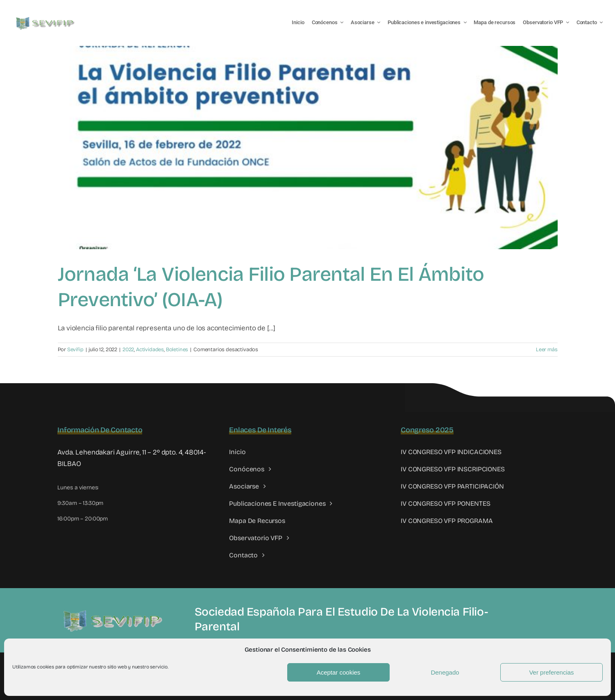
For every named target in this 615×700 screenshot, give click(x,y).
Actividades (150, 350)
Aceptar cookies (339, 672)
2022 (128, 350)
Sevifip (75, 350)
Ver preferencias (551, 672)
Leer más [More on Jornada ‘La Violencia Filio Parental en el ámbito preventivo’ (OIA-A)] (547, 350)
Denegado (445, 672)
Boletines (177, 350)
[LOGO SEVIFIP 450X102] (46, 19)
